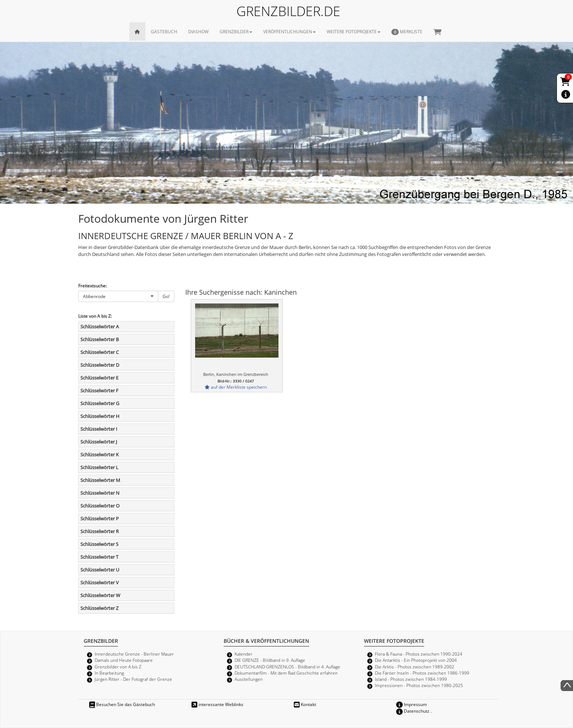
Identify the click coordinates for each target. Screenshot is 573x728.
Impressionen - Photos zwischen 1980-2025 (419, 685)
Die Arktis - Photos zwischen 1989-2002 (415, 667)
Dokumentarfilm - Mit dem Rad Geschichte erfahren (286, 673)
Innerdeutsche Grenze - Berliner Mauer (134, 654)
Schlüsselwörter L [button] (99, 467)
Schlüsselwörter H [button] (100, 416)
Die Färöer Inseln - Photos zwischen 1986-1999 (422, 673)
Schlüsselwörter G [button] (100, 403)
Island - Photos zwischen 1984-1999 (411, 679)
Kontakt (305, 704)
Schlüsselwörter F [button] (99, 391)
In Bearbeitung (109, 673)
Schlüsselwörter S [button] (99, 544)
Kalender (244, 654)
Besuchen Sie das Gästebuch (122, 704)
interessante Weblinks (217, 704)
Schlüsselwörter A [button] (100, 327)
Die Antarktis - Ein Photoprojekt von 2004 (416, 660)
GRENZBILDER (236, 31)
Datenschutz (413, 711)
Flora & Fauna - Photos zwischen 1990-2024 (419, 654)
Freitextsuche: (92, 286)
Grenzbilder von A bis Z (118, 667)
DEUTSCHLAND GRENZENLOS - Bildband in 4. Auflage (287, 667)
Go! (166, 296)
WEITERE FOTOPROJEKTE (354, 31)
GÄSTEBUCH (164, 31)
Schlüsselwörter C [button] (100, 352)
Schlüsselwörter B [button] (100, 339)
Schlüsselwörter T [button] (99, 557)
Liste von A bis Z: (95, 316)
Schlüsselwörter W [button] (100, 595)
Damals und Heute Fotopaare (124, 660)
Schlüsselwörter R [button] (100, 531)
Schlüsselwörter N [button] (100, 493)
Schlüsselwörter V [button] (100, 582)
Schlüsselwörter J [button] (99, 442)
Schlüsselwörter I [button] (99, 429)
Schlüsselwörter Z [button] (99, 608)
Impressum (411, 704)
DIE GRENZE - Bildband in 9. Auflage (270, 660)
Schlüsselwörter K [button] (100, 454)
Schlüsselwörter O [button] (100, 506)
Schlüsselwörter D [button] (100, 365)
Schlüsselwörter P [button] (100, 518)
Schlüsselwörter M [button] (100, 480)
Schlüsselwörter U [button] (100, 570)
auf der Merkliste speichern (236, 387)
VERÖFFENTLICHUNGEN (289, 31)
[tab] (126, 327)
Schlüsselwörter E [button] (99, 378)
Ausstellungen (249, 679)
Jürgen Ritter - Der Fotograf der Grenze (133, 679)
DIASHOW (198, 31)
